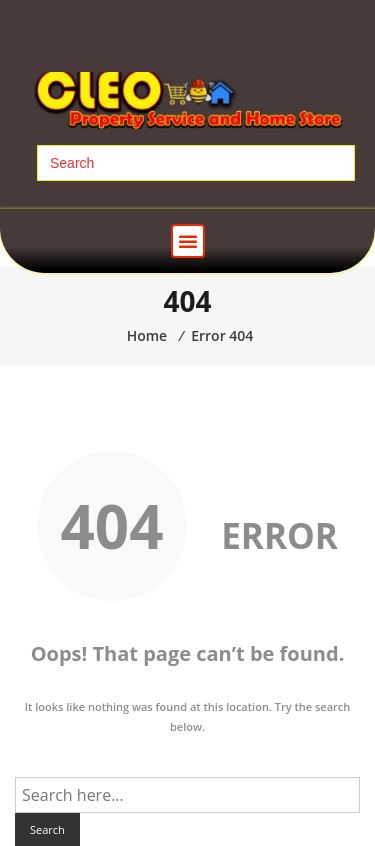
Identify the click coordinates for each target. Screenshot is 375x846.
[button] (188, 241)
